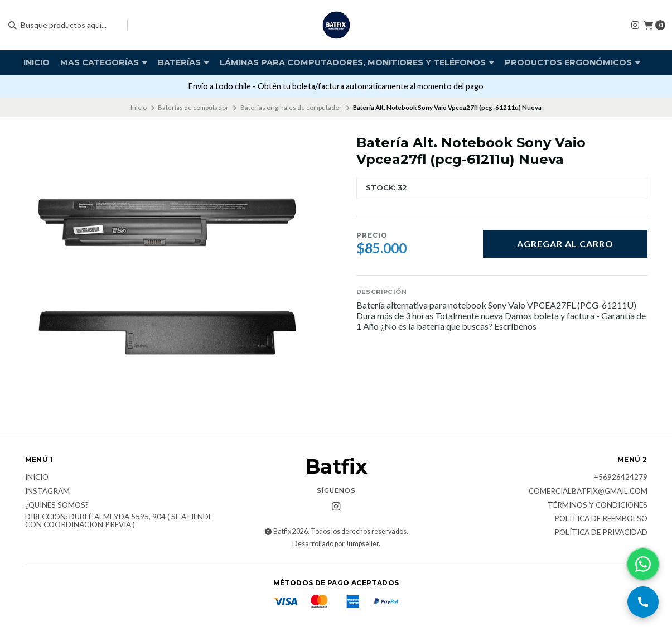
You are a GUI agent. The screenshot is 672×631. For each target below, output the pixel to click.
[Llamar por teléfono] (643, 602)
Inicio (37, 62)
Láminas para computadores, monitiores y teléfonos (357, 62)
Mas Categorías (104, 62)
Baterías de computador (193, 107)
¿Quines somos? (57, 505)
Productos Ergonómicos (572, 62)
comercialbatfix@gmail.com (588, 492)
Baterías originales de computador (291, 107)
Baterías (183, 62)
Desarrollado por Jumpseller (335, 544)
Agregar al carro (565, 244)
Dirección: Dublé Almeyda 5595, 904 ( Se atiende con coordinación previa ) (119, 521)
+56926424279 (620, 478)
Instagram (47, 492)
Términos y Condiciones (598, 505)
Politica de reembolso (601, 519)
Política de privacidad (601, 533)
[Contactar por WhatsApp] (643, 564)
